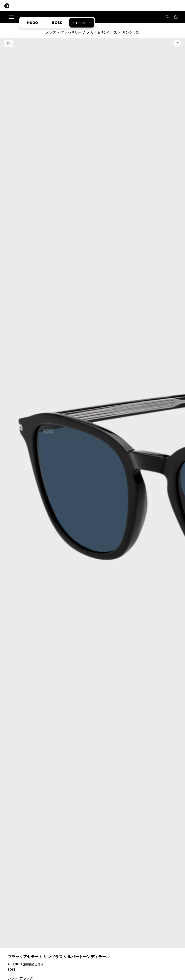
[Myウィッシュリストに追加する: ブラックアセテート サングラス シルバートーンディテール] (177, 43)
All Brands (82, 23)
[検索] (168, 17)
